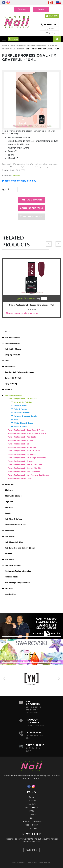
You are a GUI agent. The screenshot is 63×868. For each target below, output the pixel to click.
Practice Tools (11, 577)
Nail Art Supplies (12, 337)
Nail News (32, 800)
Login (41, 9)
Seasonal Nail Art (13, 343)
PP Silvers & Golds (19, 426)
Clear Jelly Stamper (14, 496)
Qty (4, 189)
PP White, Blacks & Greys (22, 423)
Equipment (10, 531)
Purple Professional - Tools (20, 479)
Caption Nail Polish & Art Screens (20, 372)
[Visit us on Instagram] (34, 786)
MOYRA (8, 389)
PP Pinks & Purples (19, 409)
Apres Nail (10, 484)
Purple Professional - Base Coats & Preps (26, 430)
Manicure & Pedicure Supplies (18, 571)
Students (9, 588)
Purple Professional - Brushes (21, 461)
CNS (7, 361)
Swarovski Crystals (13, 378)
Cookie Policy (32, 825)
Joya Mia (9, 502)
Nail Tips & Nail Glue (14, 542)
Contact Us (32, 828)
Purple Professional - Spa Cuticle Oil (24, 472)
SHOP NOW (31, 629)
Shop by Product (12, 355)
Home (5, 45)
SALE (7, 332)
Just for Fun (10, 594)
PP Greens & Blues (19, 406)
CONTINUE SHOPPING (31, 208)
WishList (30, 298)
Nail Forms (10, 536)
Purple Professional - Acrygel (21, 440)
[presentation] (49, 244)
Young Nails (10, 366)
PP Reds (14, 420)
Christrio (9, 490)
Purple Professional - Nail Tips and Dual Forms (28, 475)
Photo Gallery (32, 807)
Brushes (8, 554)
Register (22, 9)
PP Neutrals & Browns (20, 413)
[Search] (57, 39)
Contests (32, 814)
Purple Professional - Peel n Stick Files (25, 465)
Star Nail (9, 507)
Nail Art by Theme (13, 349)
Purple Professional (18, 45)
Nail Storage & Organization (17, 583)
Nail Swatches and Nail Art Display (20, 548)
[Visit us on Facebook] (29, 786)
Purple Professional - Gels (19, 444)
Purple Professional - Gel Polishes (43, 45)
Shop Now (13, 39)
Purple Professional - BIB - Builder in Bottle (27, 433)
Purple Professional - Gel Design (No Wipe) (27, 458)
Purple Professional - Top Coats (22, 437)
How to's (31, 804)
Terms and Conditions (31, 821)
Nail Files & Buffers (13, 519)
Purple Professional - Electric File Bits (25, 468)
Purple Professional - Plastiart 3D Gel (24, 451)
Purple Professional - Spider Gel (22, 447)
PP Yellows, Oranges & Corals (24, 416)
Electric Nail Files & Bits (16, 525)
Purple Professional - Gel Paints (22, 454)
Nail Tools (9, 559)
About (32, 797)
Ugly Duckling (11, 384)
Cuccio (8, 513)
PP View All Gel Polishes (12, 49)
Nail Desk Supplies (13, 565)
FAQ (32, 811)
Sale (32, 818)
